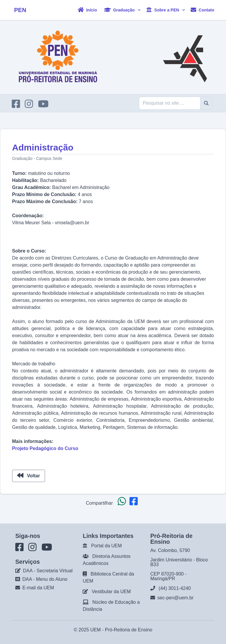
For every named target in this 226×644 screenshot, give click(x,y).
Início (87, 10)
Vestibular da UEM (111, 592)
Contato (202, 10)
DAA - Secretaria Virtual (48, 571)
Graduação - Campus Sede (37, 158)
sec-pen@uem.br (176, 598)
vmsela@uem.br (72, 223)
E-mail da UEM (38, 588)
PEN (20, 10)
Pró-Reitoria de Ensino (129, 630)
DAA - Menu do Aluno (45, 579)
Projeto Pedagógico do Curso (45, 448)
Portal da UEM (107, 546)
